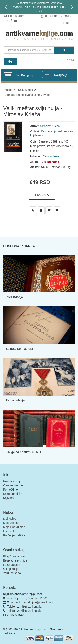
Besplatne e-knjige (15, 560)
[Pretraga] (64, 50)
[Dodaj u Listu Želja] (33, 210)
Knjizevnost (26, 90)
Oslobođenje (51, 156)
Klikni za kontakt (31, 607)
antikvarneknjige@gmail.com (34, 602)
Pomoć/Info (11, 490)
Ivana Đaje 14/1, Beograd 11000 (27, 598)
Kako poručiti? (12, 494)
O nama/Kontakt (14, 485)
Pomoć (68, 16)
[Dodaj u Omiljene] (49, 210)
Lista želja (10, 531)
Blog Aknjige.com (14, 556)
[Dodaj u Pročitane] (57, 210)
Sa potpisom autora (19, 349)
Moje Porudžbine (14, 527)
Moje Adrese (11, 523)
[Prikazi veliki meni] (47, 75)
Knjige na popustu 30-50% (24, 452)
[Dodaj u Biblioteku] (41, 210)
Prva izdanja (14, 297)
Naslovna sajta (13, 481)
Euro (68, 23)
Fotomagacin (12, 565)
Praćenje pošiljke (14, 535)
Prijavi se (51, 16)
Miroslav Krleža (50, 126)
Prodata (42, 195)
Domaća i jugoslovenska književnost (28, 95)
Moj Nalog (10, 519)
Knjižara (8, 498)
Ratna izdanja (15, 400)
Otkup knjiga (11, 569)
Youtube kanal (12, 573)
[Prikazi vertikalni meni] (8, 75)
